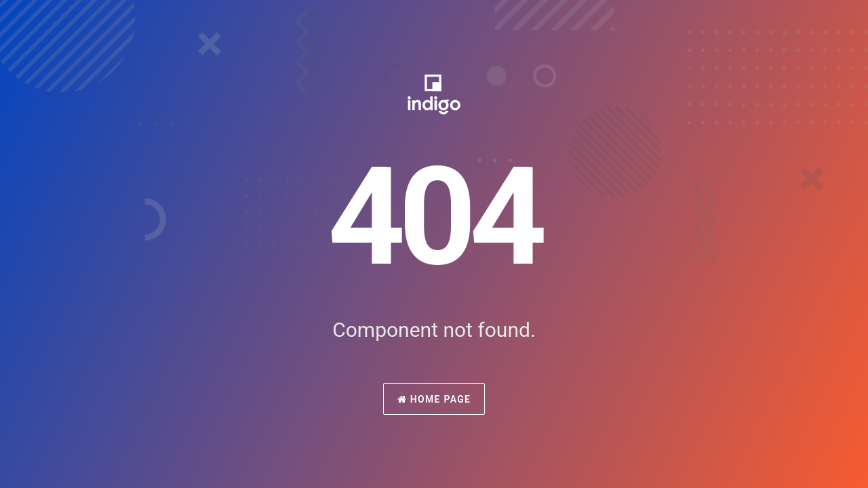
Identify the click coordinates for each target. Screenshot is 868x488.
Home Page (434, 399)
